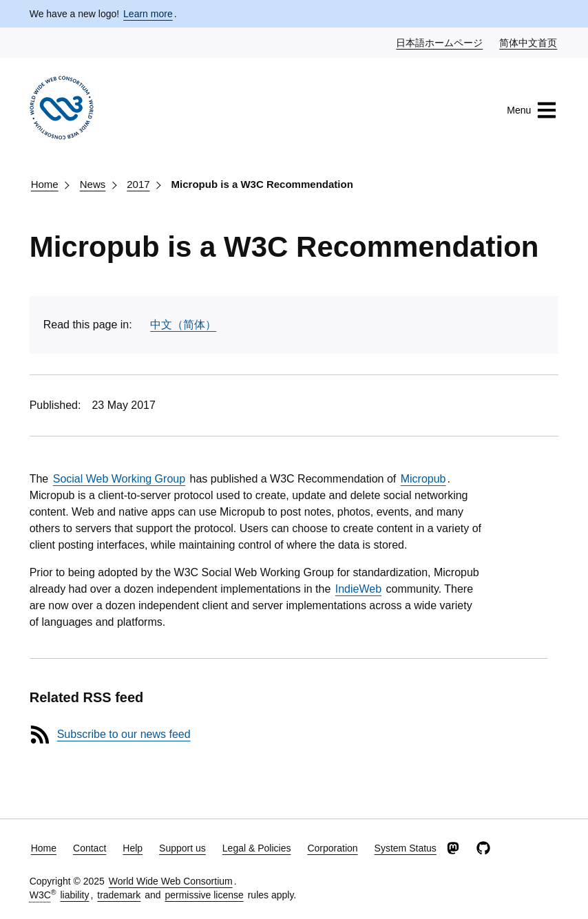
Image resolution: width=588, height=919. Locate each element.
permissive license (204, 895)
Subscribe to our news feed (124, 734)
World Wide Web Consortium (171, 881)
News (93, 184)
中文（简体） (183, 325)
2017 (138, 184)
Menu (532, 110)
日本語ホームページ (440, 42)
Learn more (148, 14)
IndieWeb (358, 589)
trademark (119, 895)
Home (45, 184)
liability (74, 895)
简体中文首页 (529, 42)
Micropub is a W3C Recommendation (262, 184)
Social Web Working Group (119, 479)
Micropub (423, 479)
